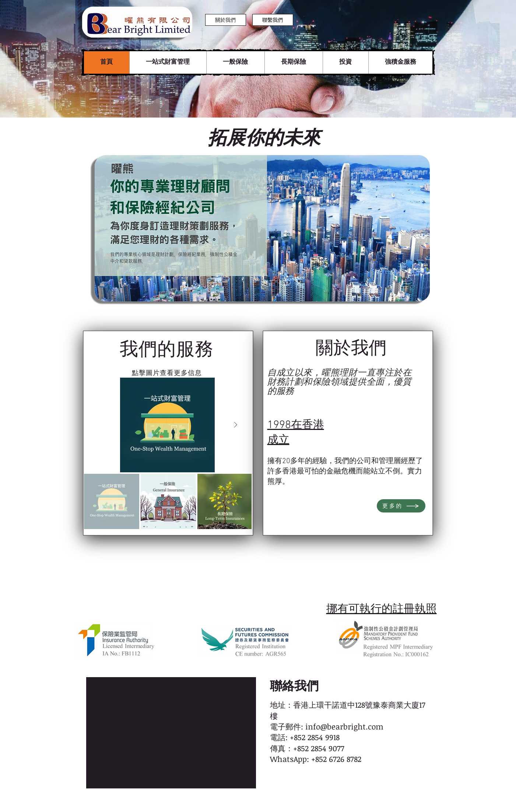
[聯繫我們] (273, 20)
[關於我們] (226, 20)
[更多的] (401, 506)
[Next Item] (236, 425)
